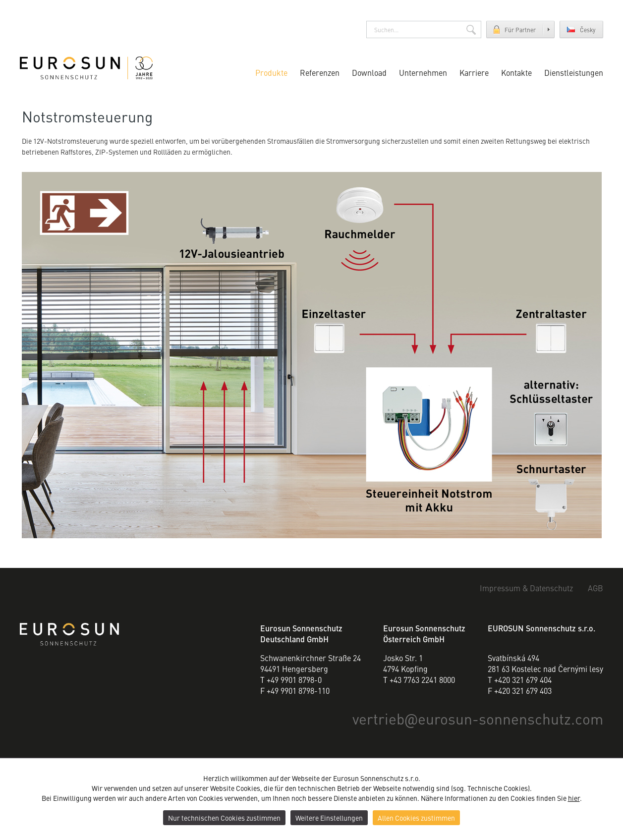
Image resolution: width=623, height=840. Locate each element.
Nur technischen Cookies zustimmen (224, 818)
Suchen (471, 29)
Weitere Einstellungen (329, 818)
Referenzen (320, 72)
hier (574, 798)
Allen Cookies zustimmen (416, 818)
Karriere (474, 72)
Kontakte (516, 72)
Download (369, 72)
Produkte (271, 72)
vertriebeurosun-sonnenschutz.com (478, 718)
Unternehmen (423, 72)
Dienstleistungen (574, 72)
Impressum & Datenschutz (526, 588)
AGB (595, 588)
